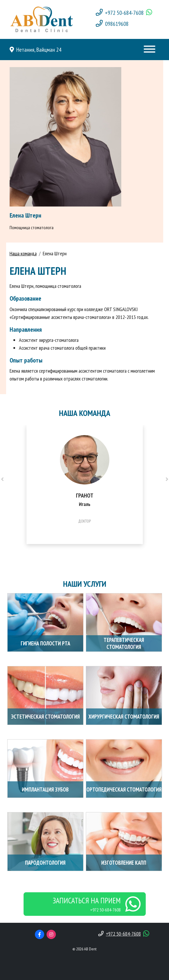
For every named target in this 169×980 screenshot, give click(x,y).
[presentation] (2, 479)
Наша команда (23, 253)
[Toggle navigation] (150, 50)
